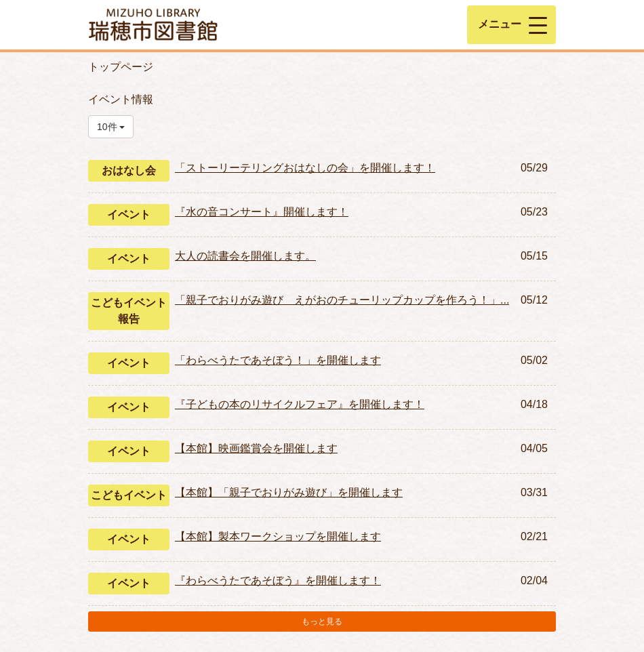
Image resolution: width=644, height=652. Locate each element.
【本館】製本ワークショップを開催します (278, 536)
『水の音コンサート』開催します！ (262, 212)
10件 (111, 127)
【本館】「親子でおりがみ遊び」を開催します (289, 492)
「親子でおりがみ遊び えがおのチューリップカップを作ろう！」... (342, 300)
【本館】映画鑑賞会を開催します (256, 448)
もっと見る (322, 622)
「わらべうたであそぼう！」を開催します (278, 360)
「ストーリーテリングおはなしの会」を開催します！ (305, 168)
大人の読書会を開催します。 (245, 256)
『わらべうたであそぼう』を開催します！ (278, 580)
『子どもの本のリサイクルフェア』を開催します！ (300, 404)
